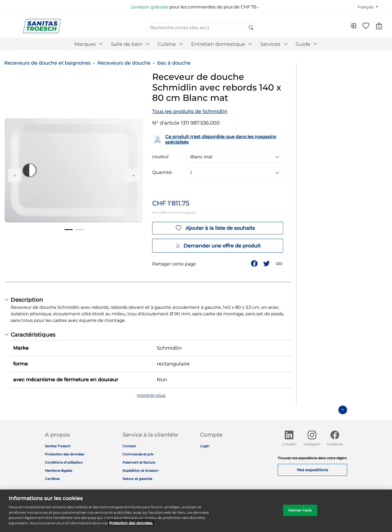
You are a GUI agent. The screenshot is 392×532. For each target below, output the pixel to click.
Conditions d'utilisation (64, 462)
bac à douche (174, 63)
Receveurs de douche (124, 63)
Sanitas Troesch (58, 446)
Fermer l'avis (300, 514)
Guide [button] (307, 44)
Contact (129, 446)
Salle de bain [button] (130, 44)
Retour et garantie (137, 479)
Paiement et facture (139, 462)
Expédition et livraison (140, 471)
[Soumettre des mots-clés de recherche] (251, 28)
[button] (280, 263)
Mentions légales (59, 471)
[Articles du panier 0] (382, 27)
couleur (160, 157)
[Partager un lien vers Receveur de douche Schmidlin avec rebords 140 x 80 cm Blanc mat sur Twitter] (267, 263)
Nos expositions (313, 470)
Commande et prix (138, 454)
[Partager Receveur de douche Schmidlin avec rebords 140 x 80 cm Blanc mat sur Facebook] (255, 263)
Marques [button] (89, 44)
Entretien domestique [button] (222, 44)
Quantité (162, 173)
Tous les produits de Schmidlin (190, 111)
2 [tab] (79, 230)
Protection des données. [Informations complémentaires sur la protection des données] (131, 527)
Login (205, 446)
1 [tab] (69, 230)
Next (133, 175)
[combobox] (201, 28)
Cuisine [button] (171, 44)
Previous (15, 175)
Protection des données (65, 454)
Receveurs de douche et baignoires (47, 63)
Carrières (52, 479)
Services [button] (274, 44)
